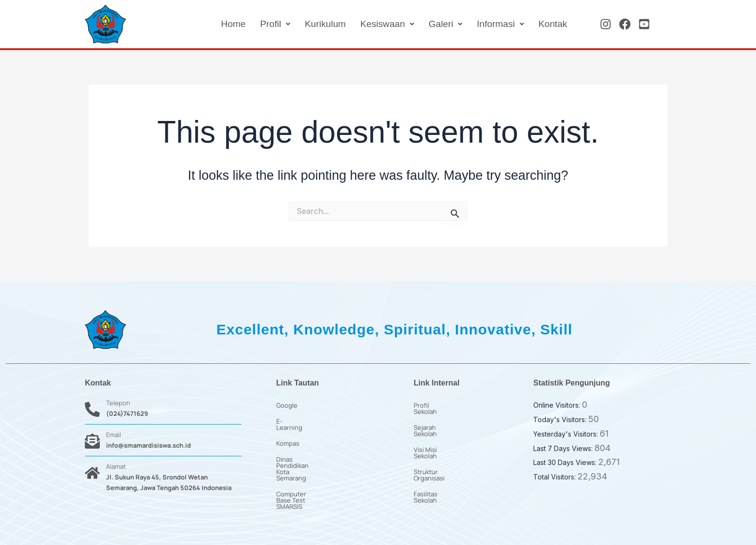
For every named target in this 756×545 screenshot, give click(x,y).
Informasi (498, 24)
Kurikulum (318, 24)
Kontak (552, 24)
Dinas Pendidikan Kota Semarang (324, 453)
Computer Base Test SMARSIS (320, 469)
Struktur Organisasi (442, 453)
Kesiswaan (382, 24)
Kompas (288, 437)
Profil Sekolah (434, 405)
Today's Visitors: (561, 419)
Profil (267, 24)
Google (287, 405)
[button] (267, 24)
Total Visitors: (555, 477)
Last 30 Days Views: (566, 462)
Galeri (442, 24)
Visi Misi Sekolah (438, 437)
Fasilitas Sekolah (438, 469)
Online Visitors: (558, 405)
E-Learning (292, 421)
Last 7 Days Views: (564, 448)
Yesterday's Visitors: (567, 434)
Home (224, 24)
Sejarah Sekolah (437, 421)
